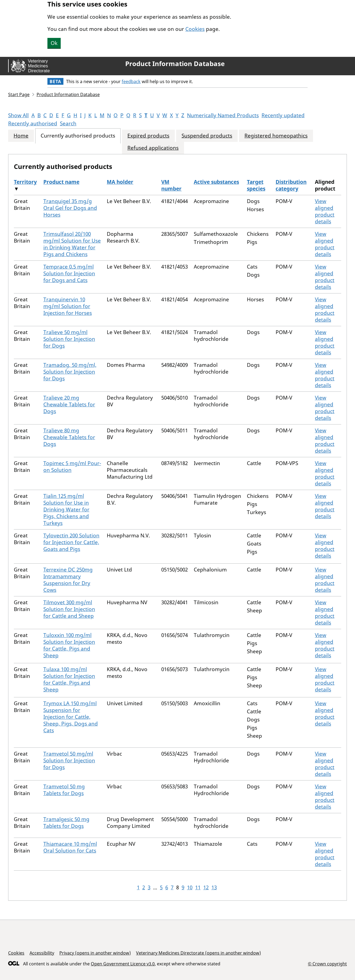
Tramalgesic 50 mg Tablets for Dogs (66, 823)
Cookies (195, 29)
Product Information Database (175, 64)
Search (68, 123)
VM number (171, 185)
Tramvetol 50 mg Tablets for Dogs (64, 790)
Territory (25, 182)
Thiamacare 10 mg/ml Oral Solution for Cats (70, 847)
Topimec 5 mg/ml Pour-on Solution (72, 467)
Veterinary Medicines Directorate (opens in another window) (199, 953)
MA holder (120, 182)
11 (198, 887)
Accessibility (42, 953)
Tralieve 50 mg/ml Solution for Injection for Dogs (69, 339)
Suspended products (207, 136)
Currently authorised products (78, 136)
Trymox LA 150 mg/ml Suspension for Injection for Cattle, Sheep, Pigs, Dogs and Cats (71, 717)
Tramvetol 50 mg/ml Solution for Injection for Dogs (69, 760)
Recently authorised (33, 123)
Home (21, 136)
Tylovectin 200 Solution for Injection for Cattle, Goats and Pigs (71, 542)
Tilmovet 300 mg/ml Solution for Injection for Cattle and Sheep (69, 609)
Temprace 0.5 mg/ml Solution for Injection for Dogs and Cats (69, 273)
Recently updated (283, 115)
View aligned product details (325, 211)
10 (190, 887)
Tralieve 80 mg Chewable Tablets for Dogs (69, 437)
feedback (131, 81)
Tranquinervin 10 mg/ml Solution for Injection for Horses (68, 306)
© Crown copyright (327, 964)
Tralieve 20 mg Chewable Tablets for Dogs (69, 404)
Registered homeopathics (276, 136)
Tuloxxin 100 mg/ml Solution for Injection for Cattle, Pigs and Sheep (69, 645)
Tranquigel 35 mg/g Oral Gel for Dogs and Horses (70, 208)
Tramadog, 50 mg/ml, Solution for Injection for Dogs (70, 372)
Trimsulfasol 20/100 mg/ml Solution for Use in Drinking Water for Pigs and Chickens (72, 244)
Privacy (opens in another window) (95, 953)
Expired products (148, 136)
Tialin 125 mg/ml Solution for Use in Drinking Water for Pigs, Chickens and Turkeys (66, 509)
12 (206, 887)
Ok (54, 43)
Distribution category (291, 185)
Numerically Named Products (223, 115)
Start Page (19, 94)
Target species (256, 185)
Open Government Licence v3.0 (123, 964)
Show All (18, 115)
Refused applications (153, 148)
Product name (61, 182)
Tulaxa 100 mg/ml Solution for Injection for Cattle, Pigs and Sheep (69, 679)
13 (214, 887)
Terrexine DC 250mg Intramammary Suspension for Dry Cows (68, 580)
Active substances (216, 182)
